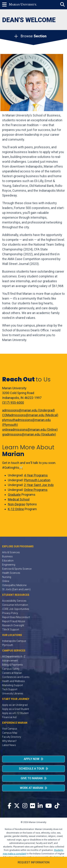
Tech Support (10, 689)
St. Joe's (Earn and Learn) (16, 589)
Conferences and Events (16, 677)
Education (8, 561)
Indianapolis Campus (14, 641)
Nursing (7, 577)
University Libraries (13, 693)
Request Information (34, 862)
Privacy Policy (10, 613)
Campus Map (10, 733)
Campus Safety (11, 669)
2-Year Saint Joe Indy (39, 485)
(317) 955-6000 (13, 403)
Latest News (9, 745)
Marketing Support (13, 685)
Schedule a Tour (32, 769)
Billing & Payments (13, 665)
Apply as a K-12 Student (15, 713)
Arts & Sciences (11, 552)
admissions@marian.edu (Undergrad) (28, 410)
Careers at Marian (12, 673)
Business (7, 556)
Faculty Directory (12, 737)
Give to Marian (32, 778)
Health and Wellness (13, 681)
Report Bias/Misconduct (16, 617)
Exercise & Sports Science (17, 569)
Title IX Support (11, 630)
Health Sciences (11, 573)
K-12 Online (16, 509)
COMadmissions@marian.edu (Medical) (30, 415)
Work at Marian (32, 788)
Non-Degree (16, 504)
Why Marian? (9, 741)
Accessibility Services (14, 601)
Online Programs (36, 490)
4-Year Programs (36, 475)
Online (6, 581)
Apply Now (32, 759)
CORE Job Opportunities (16, 609)
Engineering (9, 565)
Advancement (10, 661)
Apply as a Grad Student (16, 709)
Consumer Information (15, 605)
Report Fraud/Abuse (14, 621)
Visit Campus (10, 729)
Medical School (19, 499)
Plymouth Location (37, 480)
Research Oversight (13, 625)
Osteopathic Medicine (14, 585)
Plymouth (8, 645)
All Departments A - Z (14, 656)
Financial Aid (9, 717)
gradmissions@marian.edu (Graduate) (29, 434)
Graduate (14, 495)
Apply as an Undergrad (15, 705)
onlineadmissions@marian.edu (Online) (30, 430)
